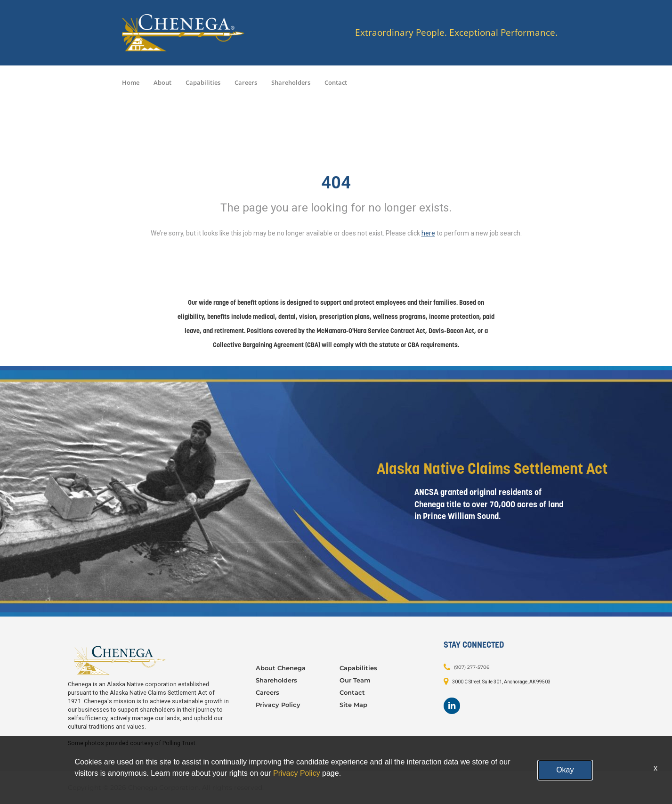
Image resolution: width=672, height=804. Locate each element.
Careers (246, 82)
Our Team (355, 680)
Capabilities (203, 82)
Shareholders (291, 82)
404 (336, 183)
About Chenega (281, 668)
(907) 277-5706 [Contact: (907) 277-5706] (472, 667)
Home (131, 82)
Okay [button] (565, 770)
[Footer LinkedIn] (452, 706)
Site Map (353, 705)
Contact (336, 82)
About (162, 82)
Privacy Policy (278, 705)
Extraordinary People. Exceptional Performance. (456, 33)
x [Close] (656, 768)
